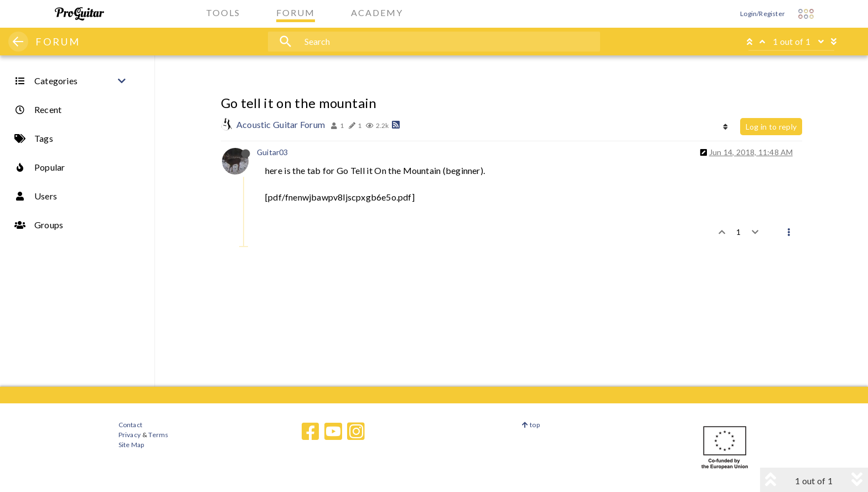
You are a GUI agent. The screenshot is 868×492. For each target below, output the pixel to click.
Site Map (131, 445)
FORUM (58, 42)
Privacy (130, 435)
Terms (158, 435)
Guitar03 (273, 152)
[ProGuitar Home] (79, 14)
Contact (130, 425)
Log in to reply (771, 127)
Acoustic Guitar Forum (281, 124)
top (531, 425)
